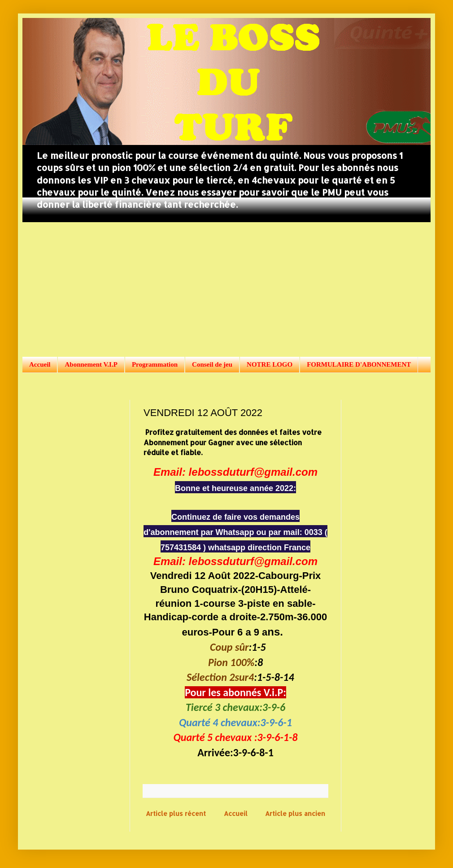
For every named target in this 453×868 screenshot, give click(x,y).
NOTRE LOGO (270, 364)
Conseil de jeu (212, 364)
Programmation (155, 364)
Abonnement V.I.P (91, 364)
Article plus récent (176, 813)
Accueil (40, 364)
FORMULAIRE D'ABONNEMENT (359, 364)
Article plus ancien (295, 813)
